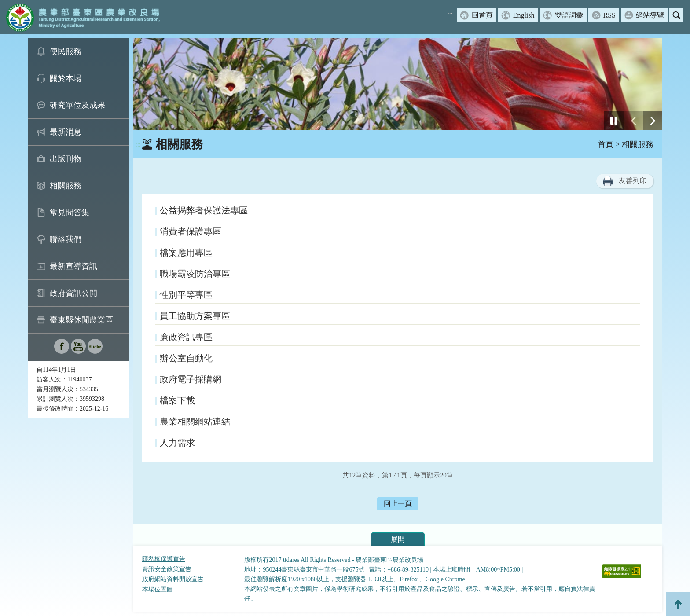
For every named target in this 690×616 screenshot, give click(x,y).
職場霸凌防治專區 (195, 274)
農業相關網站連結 (195, 422)
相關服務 (66, 186)
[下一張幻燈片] (653, 121)
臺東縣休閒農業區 (81, 320)
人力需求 (177, 443)
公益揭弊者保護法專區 (204, 210)
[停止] (614, 121)
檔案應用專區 (186, 253)
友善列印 (633, 181)
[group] (398, 84)
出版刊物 (66, 159)
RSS (609, 15)
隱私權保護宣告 (164, 559)
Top (678, 604)
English (524, 15)
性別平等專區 (186, 295)
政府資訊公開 (73, 293)
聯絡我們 (66, 239)
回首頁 (482, 15)
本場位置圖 (158, 589)
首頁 (606, 144)
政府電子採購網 (191, 379)
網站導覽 (650, 15)
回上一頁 (398, 504)
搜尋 (676, 15)
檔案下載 (177, 400)
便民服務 (66, 51)
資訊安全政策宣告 (167, 569)
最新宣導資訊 (73, 266)
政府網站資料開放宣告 (173, 579)
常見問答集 (70, 213)
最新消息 (66, 132)
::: (450, 12)
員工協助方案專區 (195, 316)
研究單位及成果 (77, 105)
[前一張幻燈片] (633, 121)
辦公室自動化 (186, 358)
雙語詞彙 (569, 15)
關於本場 (66, 78)
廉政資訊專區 (186, 337)
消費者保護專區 (191, 231)
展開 (398, 539)
